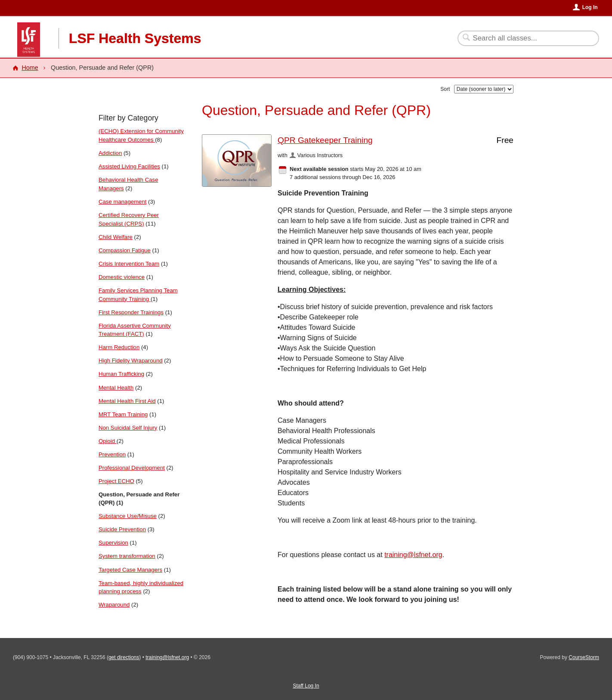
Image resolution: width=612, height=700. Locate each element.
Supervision (113, 543)
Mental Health (116, 388)
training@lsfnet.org (413, 555)
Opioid (108, 441)
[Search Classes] (523, 38)
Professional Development (132, 468)
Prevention (112, 454)
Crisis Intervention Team (129, 264)
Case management (122, 202)
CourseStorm (584, 657)
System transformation (127, 556)
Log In (590, 7)
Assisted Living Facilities (129, 166)
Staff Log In (306, 686)
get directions (124, 657)
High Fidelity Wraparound (131, 361)
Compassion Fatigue (125, 250)
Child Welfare (116, 237)
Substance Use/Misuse (128, 516)
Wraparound (114, 605)
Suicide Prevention (122, 529)
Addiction (110, 153)
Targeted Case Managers (130, 570)
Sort (445, 89)
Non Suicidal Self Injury (128, 428)
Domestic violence (122, 277)
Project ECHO (116, 481)
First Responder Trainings (131, 312)
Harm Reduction (119, 347)
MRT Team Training (123, 414)
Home (30, 68)
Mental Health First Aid (127, 401)
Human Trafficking (121, 374)
